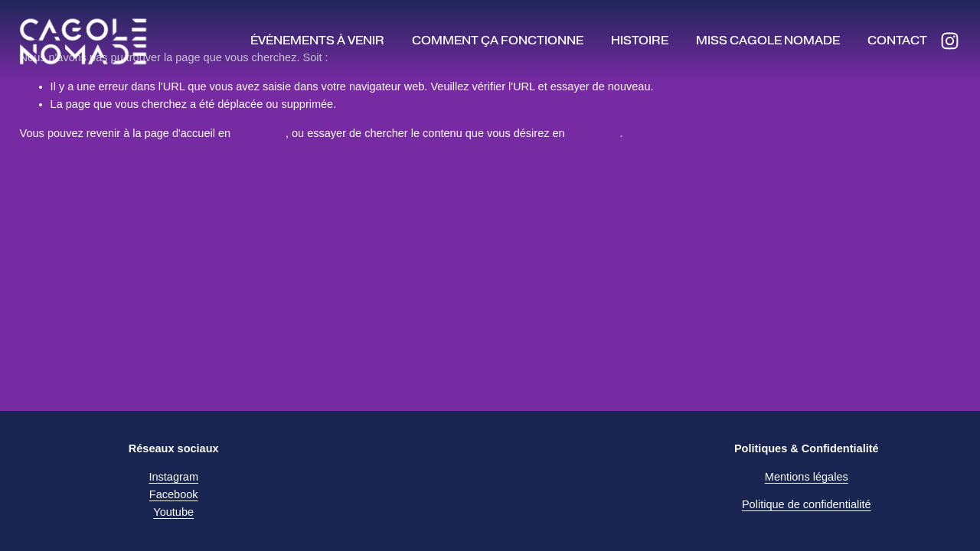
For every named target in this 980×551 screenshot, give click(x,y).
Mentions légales (807, 477)
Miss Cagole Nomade (768, 41)
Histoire (640, 41)
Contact (897, 41)
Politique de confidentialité (807, 504)
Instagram (173, 477)
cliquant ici (260, 133)
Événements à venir (317, 41)
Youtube (173, 512)
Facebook (174, 494)
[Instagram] (950, 41)
